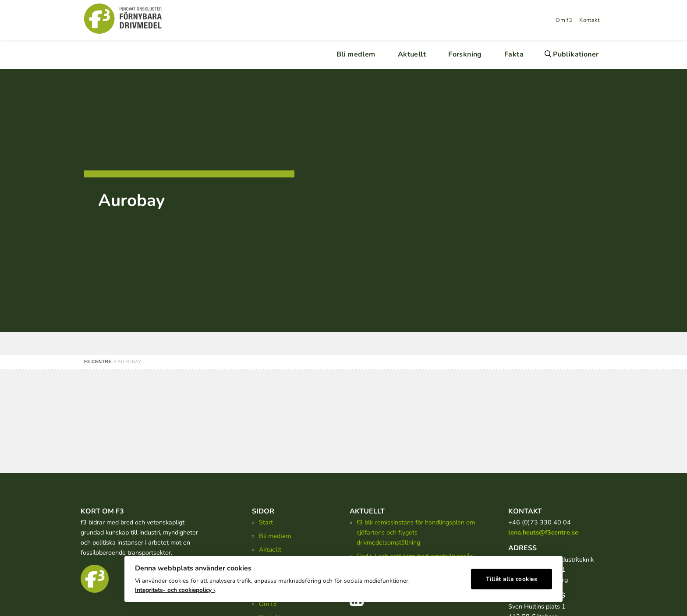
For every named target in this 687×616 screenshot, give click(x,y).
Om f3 (564, 20)
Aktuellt (412, 54)
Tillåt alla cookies (512, 579)
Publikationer (576, 54)
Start (266, 522)
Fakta (514, 54)
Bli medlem (356, 54)
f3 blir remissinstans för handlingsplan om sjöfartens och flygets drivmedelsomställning (416, 532)
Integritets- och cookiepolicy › (175, 590)
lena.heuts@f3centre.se (543, 532)
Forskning (465, 54)
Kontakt (589, 20)
